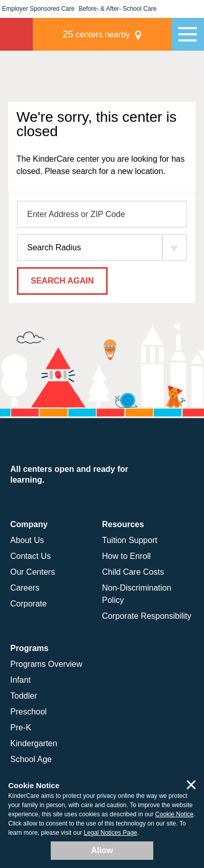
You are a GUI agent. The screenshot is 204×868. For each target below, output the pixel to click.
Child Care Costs (133, 572)
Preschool (28, 712)
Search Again (62, 281)
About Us (27, 540)
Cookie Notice (175, 814)
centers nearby (96, 34)
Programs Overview (46, 664)
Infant (21, 680)
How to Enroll (126, 556)
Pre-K (21, 728)
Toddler (24, 696)
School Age (31, 759)
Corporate (28, 604)
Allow (102, 850)
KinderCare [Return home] (16, 34)
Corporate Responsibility (147, 616)
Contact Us (30, 556)
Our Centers (33, 572)
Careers (25, 588)
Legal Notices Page (110, 833)
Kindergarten (34, 743)
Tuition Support (130, 540)
